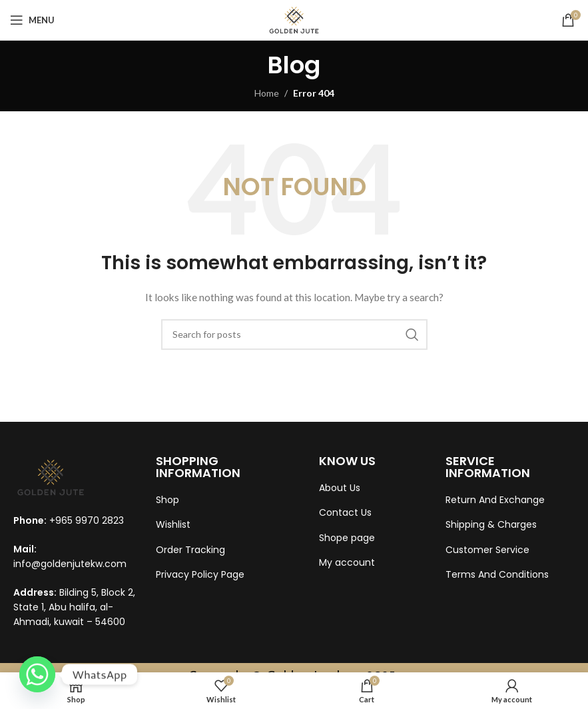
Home (267, 93)
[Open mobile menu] (32, 20)
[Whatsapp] (37, 674)
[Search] (294, 335)
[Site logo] (294, 19)
